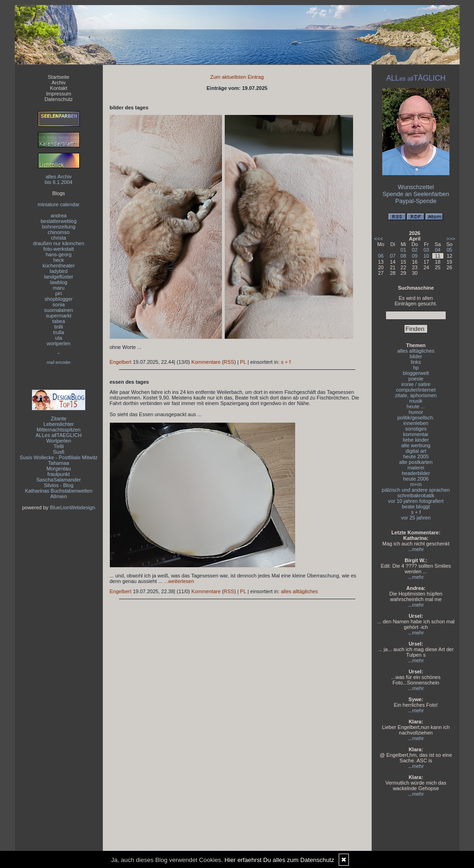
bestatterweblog (59, 221)
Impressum (58, 94)
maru (59, 288)
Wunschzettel (416, 187)
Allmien (58, 496)
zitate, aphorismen (416, 395)
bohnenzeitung (58, 227)
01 (403, 250)
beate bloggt (416, 507)
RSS (229, 362)
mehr (418, 549)
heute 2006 (416, 479)
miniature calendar (59, 204)
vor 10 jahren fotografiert (416, 501)
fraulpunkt (58, 474)
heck (59, 260)
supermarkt (59, 316)
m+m (416, 484)
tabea (59, 321)
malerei (416, 468)
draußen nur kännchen (59, 243)
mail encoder (59, 362)
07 (392, 256)
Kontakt (59, 88)
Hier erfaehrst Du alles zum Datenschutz (280, 860)
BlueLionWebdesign (73, 507)
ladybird (59, 271)
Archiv (59, 82)
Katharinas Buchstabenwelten (59, 491)
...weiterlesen (179, 581)
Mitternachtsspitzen (59, 430)
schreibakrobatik (416, 495)
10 (426, 256)
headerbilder (416, 473)
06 (381, 256)
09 (415, 256)
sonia (58, 304)
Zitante (59, 418)
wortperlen (59, 343)
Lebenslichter (59, 424)
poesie (416, 379)
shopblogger (59, 299)
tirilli (59, 327)
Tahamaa (59, 463)
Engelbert (121, 362)
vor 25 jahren (416, 518)
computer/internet (416, 390)
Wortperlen (59, 441)
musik (416, 401)
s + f (286, 362)
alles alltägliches (299, 591)
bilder (416, 356)
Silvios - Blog (59, 485)
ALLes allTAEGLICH (59, 435)
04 (438, 250)
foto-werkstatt (58, 249)
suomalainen (58, 310)
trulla (59, 332)
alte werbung (416, 445)
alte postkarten (416, 462)
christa (58, 238)
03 (426, 250)
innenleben (416, 423)
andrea (58, 215)
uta (59, 338)
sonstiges (416, 429)
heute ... (416, 406)
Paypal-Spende (416, 201)
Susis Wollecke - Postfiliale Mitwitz (59, 457)
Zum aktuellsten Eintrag (237, 77)
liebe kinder (416, 440)
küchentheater (59, 266)
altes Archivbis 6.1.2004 (59, 179)
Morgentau (59, 469)
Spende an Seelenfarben (416, 194)
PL (243, 362)
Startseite (58, 77)
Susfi (58, 452)
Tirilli (58, 446)
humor (416, 412)
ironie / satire (416, 384)
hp (416, 367)
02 (415, 250)
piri (59, 293)
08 (403, 256)
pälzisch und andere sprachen (416, 490)
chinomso (59, 232)
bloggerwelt (416, 373)
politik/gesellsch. (416, 418)
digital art (416, 451)
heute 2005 (416, 456)
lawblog (59, 282)
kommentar (416, 434)
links (416, 362)
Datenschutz (59, 99)
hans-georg (59, 254)
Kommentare (206, 362)
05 (449, 250)
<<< (379, 239)
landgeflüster (59, 277)
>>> (451, 239)
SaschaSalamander (58, 480)
